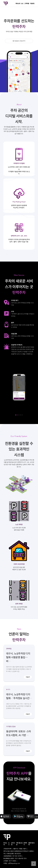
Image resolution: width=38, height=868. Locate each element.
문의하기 (25, 844)
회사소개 (18, 4)
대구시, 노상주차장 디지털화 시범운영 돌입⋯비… (18, 657)
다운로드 (32, 4)
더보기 (28, 677)
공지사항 (13, 844)
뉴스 (22, 4)
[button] (16, 415)
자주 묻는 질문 (19, 844)
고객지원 (27, 4)
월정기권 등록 (31, 844)
